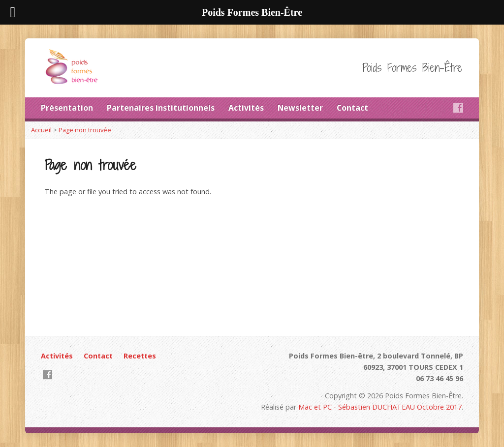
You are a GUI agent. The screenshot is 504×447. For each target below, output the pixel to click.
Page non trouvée (85, 130)
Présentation (67, 108)
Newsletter (300, 108)
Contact (352, 108)
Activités (246, 108)
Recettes (140, 356)
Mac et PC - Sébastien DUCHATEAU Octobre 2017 (380, 407)
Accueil (41, 130)
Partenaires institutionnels (161, 108)
